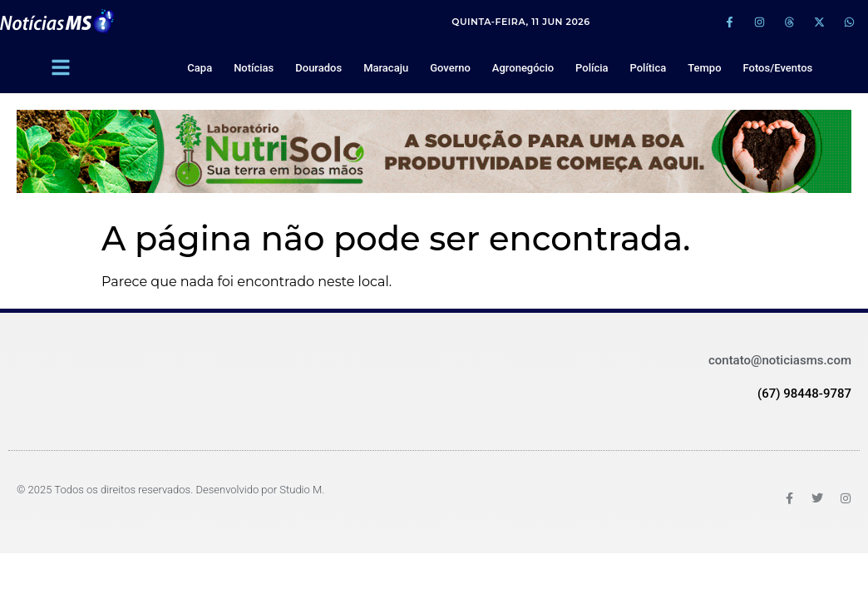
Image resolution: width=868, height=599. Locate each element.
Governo (450, 68)
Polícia (592, 68)
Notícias (254, 68)
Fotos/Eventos (778, 68)
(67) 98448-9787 (804, 394)
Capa (200, 68)
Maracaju (386, 68)
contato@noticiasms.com (780, 360)
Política (648, 68)
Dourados (318, 68)
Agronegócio (523, 68)
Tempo (704, 68)
